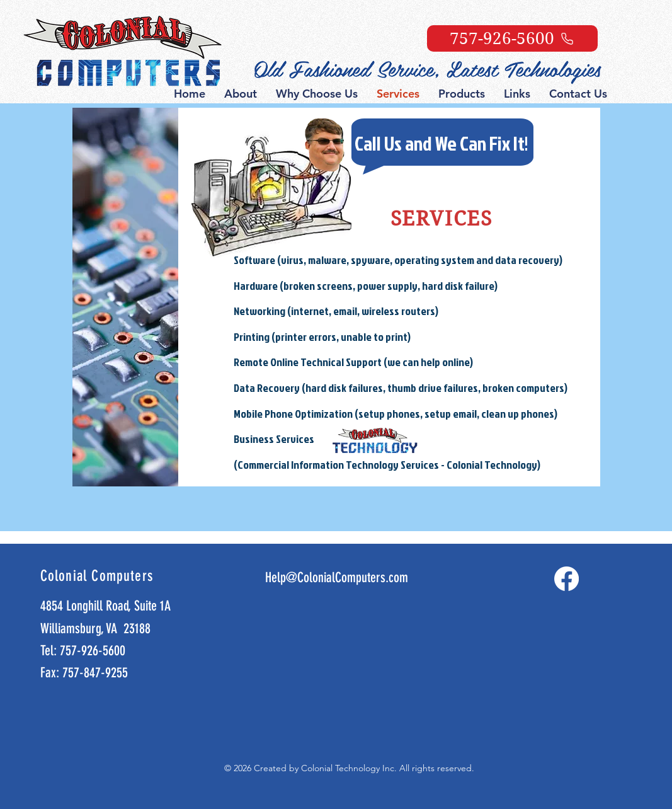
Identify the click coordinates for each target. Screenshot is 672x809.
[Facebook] (567, 579)
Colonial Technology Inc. (350, 768)
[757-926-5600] (512, 38)
